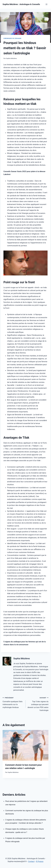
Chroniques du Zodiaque (12, 38)
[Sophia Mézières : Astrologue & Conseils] (21, 4)
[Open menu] (46, 4)
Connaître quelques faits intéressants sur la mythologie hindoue (13, 702)
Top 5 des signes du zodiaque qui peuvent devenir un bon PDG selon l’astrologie (38, 704)
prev (5, 757)
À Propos (40, 861)
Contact (31, 861)
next (46, 757)
